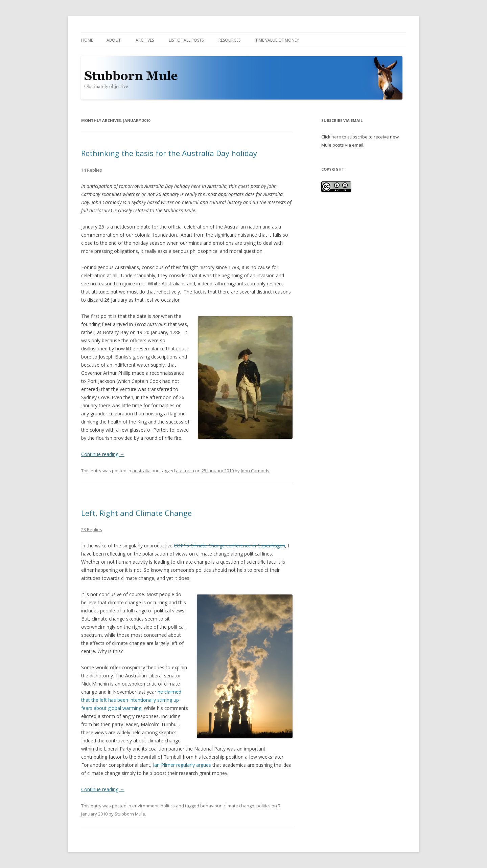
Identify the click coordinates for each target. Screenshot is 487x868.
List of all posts (186, 40)
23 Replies (92, 529)
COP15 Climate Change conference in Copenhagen (229, 546)
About (114, 40)
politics (168, 806)
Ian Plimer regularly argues (182, 765)
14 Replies (92, 170)
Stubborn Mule (130, 814)
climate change (239, 806)
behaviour (211, 806)
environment (145, 806)
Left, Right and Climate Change (136, 513)
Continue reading (103, 454)
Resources (229, 40)
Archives (145, 40)
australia (141, 471)
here (336, 137)
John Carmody (255, 471)
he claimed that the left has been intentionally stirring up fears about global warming (131, 700)
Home (87, 40)
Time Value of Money (277, 40)
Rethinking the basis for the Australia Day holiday (169, 153)
